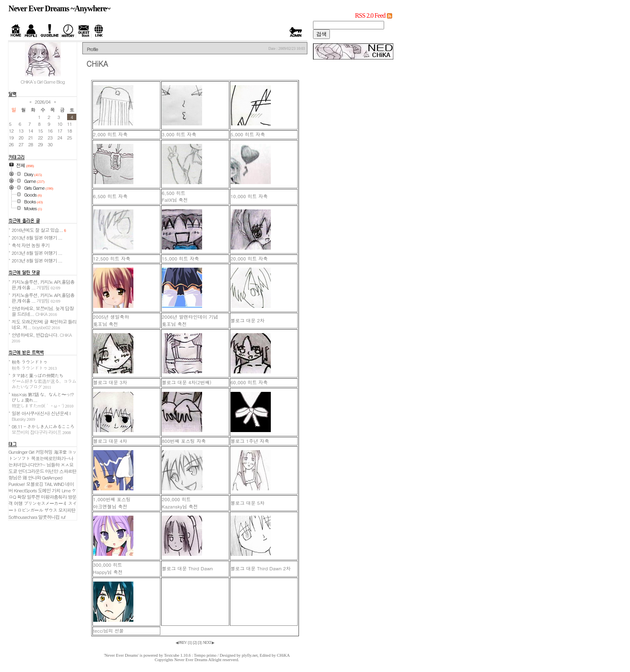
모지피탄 (67, 510)
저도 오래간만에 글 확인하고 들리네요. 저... (44, 324)
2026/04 (43, 102)
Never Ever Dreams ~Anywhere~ (59, 8)
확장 (21, 497)
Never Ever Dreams (191, 660)
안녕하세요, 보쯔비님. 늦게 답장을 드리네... (43, 311)
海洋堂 (60, 452)
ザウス (51, 510)
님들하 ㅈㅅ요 (60, 465)
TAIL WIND (54, 484)
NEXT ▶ (209, 643)
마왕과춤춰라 (54, 497)
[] (190, 643)
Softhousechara (23, 517)
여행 (18, 503)
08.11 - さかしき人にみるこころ (43, 429)
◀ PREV (181, 643)
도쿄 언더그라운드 (26, 471)
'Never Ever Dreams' (121, 655)
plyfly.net (250, 655)
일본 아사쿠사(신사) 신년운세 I (41, 416)
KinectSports (26, 490)
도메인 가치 (49, 490)
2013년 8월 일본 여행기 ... (37, 238)
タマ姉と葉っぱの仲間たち (44, 381)
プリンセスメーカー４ (45, 503)
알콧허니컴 (49, 517)
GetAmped (52, 477)
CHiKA (283, 655)
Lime (66, 490)
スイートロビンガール (43, 507)
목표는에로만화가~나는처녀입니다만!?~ (41, 461)
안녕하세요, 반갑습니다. (42, 337)
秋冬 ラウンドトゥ (34, 365)
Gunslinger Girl (21, 452)
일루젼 (33, 497)
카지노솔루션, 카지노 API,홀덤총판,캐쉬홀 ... (43, 285)
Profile (92, 49)
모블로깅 (35, 484)
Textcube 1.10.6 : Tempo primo (190, 655)
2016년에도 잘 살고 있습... (39, 230)
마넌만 (51, 471)
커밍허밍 (44, 452)
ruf (63, 517)
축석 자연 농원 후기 (31, 245)
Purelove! (17, 484)
